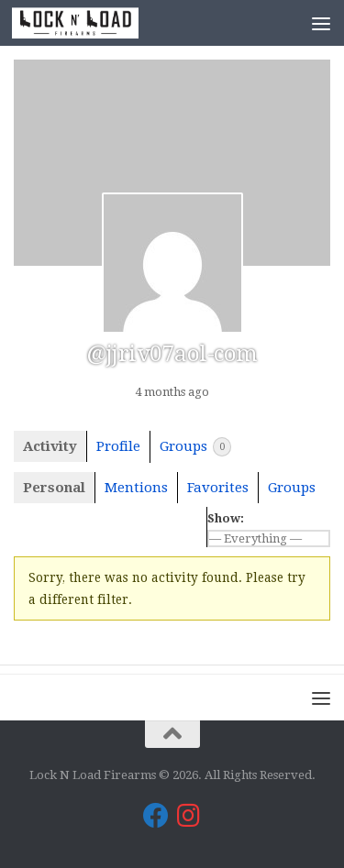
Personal (54, 488)
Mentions (136, 488)
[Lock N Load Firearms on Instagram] (189, 816)
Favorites (218, 488)
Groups (195, 447)
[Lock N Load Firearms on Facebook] (156, 816)
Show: (226, 518)
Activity (50, 446)
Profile (118, 446)
